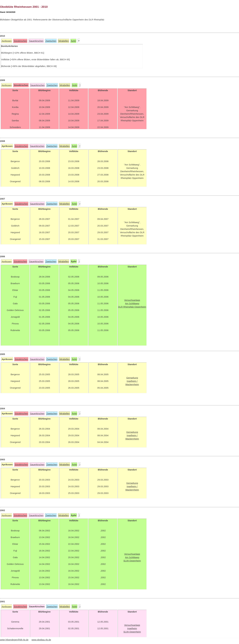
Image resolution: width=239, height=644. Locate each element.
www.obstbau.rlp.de (41, 640)
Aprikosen (7, 41)
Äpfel (73, 41)
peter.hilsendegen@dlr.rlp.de (14, 640)
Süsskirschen (20, 41)
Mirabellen (64, 41)
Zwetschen (51, 41)
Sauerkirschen (36, 41)
